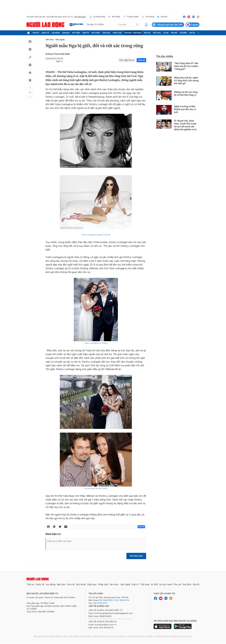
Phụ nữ (174, 33)
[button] (30, 88)
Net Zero (76, 33)
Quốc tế (45, 33)
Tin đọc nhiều (165, 56)
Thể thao (157, 33)
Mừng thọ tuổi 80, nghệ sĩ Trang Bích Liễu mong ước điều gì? (186, 81)
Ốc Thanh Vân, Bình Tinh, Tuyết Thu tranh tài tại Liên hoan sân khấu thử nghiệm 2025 (185, 125)
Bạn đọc (66, 33)
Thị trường (148, 17)
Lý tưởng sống (97, 17)
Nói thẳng (114, 17)
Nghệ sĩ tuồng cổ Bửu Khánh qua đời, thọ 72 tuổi (185, 109)
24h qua (162, 17)
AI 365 (166, 33)
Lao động (56, 33)
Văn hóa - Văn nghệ (133, 33)
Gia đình (183, 33)
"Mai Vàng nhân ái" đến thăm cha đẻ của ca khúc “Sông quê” (186, 66)
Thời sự (36, 33)
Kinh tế (86, 33)
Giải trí (147, 33)
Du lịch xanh (166, 584)
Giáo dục (106, 33)
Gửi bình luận (136, 556)
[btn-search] (137, 25)
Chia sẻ (141, 60)
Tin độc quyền (131, 17)
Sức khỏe (96, 33)
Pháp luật (117, 33)
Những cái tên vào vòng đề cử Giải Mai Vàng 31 (186, 93)
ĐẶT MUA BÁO (80, 17)
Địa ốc (192, 33)
